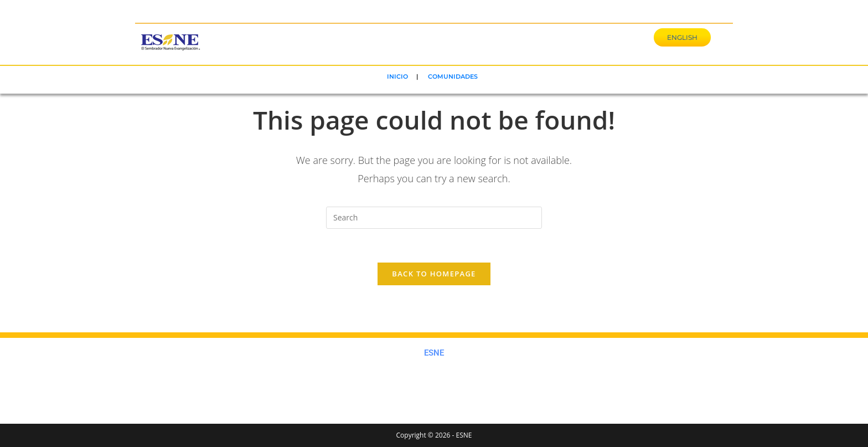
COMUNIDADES (453, 76)
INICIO (397, 76)
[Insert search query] (434, 218)
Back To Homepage (434, 274)
